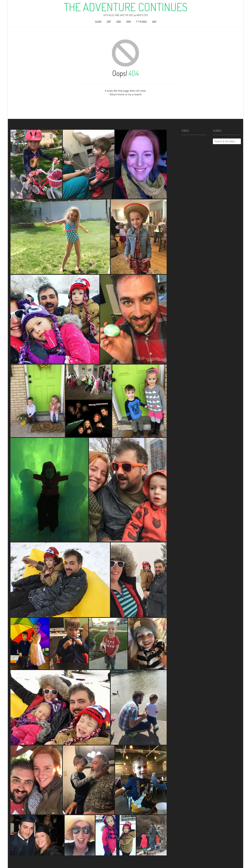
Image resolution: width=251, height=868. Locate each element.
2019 (129, 22)
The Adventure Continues (126, 7)
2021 (154, 22)
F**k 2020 (141, 22)
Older (98, 22)
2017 (109, 22)
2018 (119, 22)
